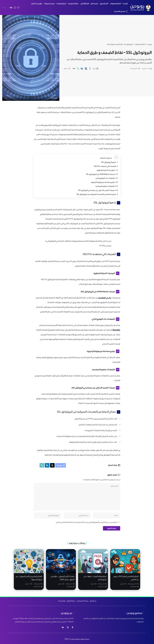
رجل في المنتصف (105, 298)
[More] (74, 69)
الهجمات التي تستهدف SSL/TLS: (105, 166)
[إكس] (68, 627)
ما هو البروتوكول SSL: (108, 162)
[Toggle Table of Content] (115, 157)
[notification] (18, 8)
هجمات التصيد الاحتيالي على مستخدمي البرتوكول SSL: (96, 190)
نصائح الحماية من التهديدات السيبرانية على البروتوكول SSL (96, 194)
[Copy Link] (78, 69)
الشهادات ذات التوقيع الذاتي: (105, 178)
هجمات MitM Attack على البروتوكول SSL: (100, 174)
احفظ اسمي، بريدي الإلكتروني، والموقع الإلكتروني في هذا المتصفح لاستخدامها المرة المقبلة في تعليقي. (86, 522)
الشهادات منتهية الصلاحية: (105, 186)
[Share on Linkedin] (82, 69)
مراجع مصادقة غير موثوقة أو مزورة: (103, 182)
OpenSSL (116, 330)
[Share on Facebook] (90, 69)
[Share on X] (86, 69)
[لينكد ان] (63, 627)
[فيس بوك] (73, 627)
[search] (15, 8)
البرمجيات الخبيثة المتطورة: (106, 170)
